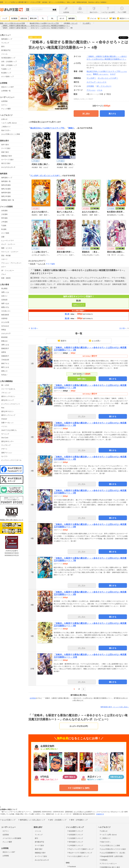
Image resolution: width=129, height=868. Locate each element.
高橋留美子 (5, 356)
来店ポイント (123, 18)
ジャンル (92, 18)
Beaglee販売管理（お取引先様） (112, 856)
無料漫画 (71, 18)
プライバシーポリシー (108, 863)
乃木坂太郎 (5, 360)
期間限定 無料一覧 (8, 200)
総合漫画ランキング (75, 831)
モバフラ (4, 456)
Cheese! (4, 419)
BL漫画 (4, 229)
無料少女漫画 (6, 189)
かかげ (113, 74)
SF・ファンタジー (8, 271)
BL (52, 18)
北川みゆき (5, 326)
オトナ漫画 (5, 233)
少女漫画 (4, 214)
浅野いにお (5, 292)
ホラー (4, 267)
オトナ (62, 18)
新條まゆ (4, 341)
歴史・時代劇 (6, 256)
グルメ (4, 274)
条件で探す (5, 145)
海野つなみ (5, 304)
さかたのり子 (6, 333)
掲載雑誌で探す (7, 156)
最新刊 (62, 341)
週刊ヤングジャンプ (8, 415)
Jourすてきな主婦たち (9, 430)
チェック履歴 (6, 109)
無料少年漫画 (6, 196)
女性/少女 (24, 18)
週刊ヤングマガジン (8, 396)
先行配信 (14, 18)
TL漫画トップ (6, 69)
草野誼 (4, 330)
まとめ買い (95, 341)
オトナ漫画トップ (7, 77)
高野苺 (4, 352)
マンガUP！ (35, 176)
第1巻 (78, 301)
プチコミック (6, 393)
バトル (100, 90)
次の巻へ (123, 328)
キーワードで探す (7, 160)
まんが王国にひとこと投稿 (11, 134)
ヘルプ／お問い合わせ (9, 123)
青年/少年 (33, 18)
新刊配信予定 (6, 50)
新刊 (112, 18)
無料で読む (82, 379)
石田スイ (4, 296)
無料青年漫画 (6, 193)
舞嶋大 (101, 74)
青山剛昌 (4, 289)
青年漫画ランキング (75, 842)
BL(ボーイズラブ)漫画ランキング (80, 853)
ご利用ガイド (6, 127)
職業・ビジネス (7, 248)
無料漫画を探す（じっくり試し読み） (115, 707)
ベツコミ (4, 426)
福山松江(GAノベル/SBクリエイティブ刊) (47, 128)
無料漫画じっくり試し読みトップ (31, 820)
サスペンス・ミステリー (10, 252)
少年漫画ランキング (75, 845)
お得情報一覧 (6, 91)
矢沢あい (4, 375)
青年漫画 (4, 218)
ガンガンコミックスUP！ (50, 176)
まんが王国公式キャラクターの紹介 (113, 849)
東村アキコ (5, 363)
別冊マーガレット (7, 423)
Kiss (3, 408)
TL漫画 (4, 226)
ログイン (4, 105)
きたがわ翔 (5, 322)
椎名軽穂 (4, 337)
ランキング (102, 18)
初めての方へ (6, 130)
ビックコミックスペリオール (11, 460)
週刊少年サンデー (7, 441)
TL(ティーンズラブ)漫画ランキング (80, 849)
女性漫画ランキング (75, 835)
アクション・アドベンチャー (11, 263)
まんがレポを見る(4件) (79, 726)
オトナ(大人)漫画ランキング (78, 856)
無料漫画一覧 (6, 181)
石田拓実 (4, 300)
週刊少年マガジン (7, 411)
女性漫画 (4, 211)
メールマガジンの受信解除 (12, 838)
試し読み (86, 114)
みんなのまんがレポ (8, 167)
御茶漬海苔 (5, 315)
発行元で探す (6, 163)
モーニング (5, 434)
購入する (112, 114)
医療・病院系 (6, 278)
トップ (5, 18)
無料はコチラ (79, 305)
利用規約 (103, 860)
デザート (4, 449)
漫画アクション (7, 453)
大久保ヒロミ (6, 311)
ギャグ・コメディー (8, 244)
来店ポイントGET (8, 87)
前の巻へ (34, 328)
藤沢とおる (5, 367)
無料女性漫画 (6, 185)
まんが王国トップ (8, 820)
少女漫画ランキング (75, 838)
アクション (91, 90)
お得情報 (6, 856)
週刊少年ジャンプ (7, 400)
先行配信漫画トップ (8, 58)
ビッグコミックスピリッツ (11, 404)
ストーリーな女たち (8, 389)
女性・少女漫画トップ (9, 62)
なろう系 (42, 264)
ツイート (125, 38)
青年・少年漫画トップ (9, 65)
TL (43, 18)
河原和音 (4, 319)
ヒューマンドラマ (7, 241)
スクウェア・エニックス (96, 82)
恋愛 (3, 237)
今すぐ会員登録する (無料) (79, 788)
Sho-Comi (5, 438)
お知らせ (4, 119)
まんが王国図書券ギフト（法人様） (113, 853)
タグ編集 (51, 264)
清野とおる (5, 345)
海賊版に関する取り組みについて (12, 520)
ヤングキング (6, 445)
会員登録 (4, 101)
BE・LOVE (5, 385)
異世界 (33, 264)
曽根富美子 (5, 348)
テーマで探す (6, 148)
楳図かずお (5, 307)
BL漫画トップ (6, 73)
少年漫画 (4, 222)
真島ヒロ (4, 371)
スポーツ (4, 259)
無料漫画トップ (7, 39)
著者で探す (5, 152)
